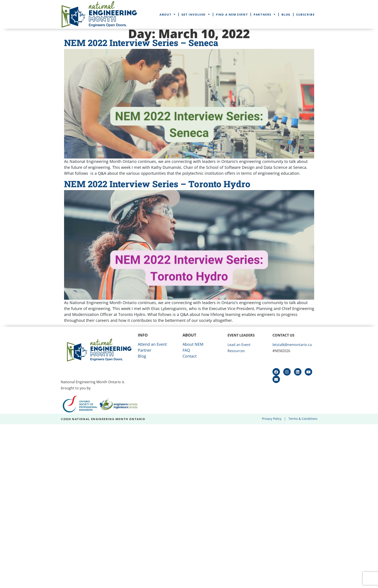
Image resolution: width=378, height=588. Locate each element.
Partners (265, 14)
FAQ (186, 350)
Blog (286, 14)
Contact (190, 356)
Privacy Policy (272, 419)
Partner (145, 350)
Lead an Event (239, 345)
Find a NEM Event (232, 14)
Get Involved (196, 14)
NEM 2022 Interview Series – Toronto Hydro (157, 184)
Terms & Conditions (303, 419)
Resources (236, 351)
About (168, 14)
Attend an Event (152, 344)
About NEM (193, 344)
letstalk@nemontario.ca (292, 345)
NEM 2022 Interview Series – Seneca (141, 43)
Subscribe (305, 14)
